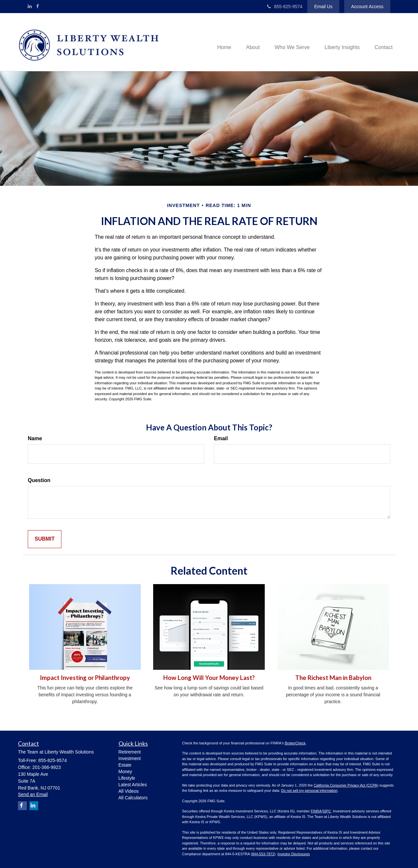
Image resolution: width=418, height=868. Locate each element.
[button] (248, 42)
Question (39, 480)
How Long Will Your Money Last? (209, 678)
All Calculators (133, 798)
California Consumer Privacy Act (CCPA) (346, 785)
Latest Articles (133, 785)
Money (125, 772)
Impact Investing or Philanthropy (85, 678)
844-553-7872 (263, 854)
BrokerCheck (295, 743)
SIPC (327, 811)
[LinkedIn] (30, 6)
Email (221, 438)
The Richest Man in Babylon (333, 678)
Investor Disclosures (294, 854)
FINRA (316, 811)
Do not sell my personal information (309, 790)
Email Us (323, 7)
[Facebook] (38, 6)
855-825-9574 (285, 7)
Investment (130, 758)
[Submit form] (45, 539)
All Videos (129, 791)
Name (35, 438)
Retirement (130, 752)
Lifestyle (127, 778)
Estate (125, 765)
